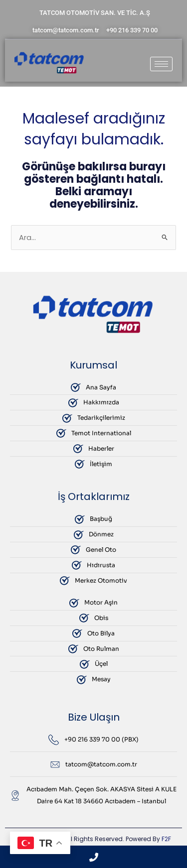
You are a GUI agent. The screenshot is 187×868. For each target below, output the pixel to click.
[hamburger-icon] (161, 64)
